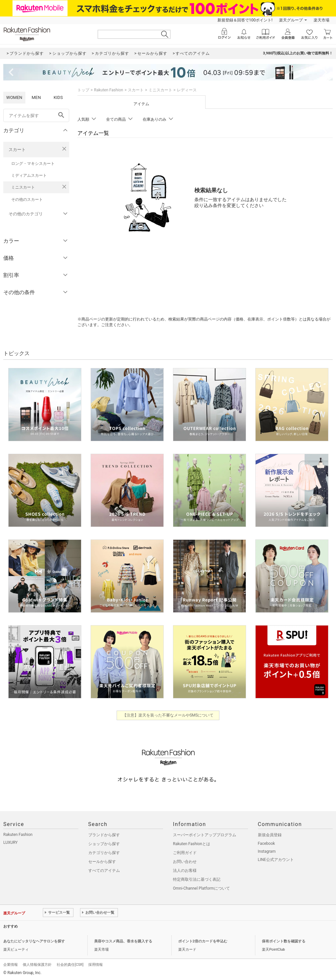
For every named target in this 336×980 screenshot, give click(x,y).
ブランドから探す (104, 835)
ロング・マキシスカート (33, 164)
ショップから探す (104, 844)
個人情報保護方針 (37, 965)
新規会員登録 (270, 835)
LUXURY (11, 842)
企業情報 (11, 965)
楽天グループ (291, 20)
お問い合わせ (185, 862)
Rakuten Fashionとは (192, 844)
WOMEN (14, 97)
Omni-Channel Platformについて (201, 888)
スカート (17, 150)
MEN (36, 97)
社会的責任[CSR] (70, 965)
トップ (83, 90)
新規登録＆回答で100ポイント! (245, 20)
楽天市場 (322, 20)
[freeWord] (36, 115)
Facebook (266, 843)
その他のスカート (27, 199)
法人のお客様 (185, 871)
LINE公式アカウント (276, 860)
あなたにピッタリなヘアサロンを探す (34, 941)
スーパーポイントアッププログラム (205, 835)
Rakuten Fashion (109, 90)
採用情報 (96, 965)
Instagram (267, 851)
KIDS (58, 97)
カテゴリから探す (104, 853)
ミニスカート (23, 187)
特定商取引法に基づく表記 (197, 879)
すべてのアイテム (104, 871)
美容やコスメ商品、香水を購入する (123, 941)
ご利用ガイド (185, 853)
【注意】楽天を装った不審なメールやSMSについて (168, 715)
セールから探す (102, 862)
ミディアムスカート (29, 175)
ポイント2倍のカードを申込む (203, 941)
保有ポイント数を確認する (284, 941)
